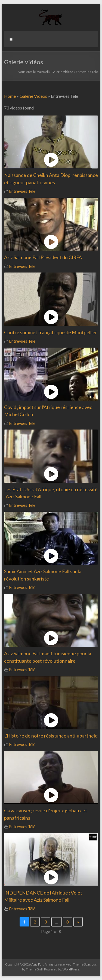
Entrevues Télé (22, 191)
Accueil (43, 72)
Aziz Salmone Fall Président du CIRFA (43, 257)
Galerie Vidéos (62, 72)
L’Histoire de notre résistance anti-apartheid (51, 736)
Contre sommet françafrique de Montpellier (51, 332)
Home (10, 96)
